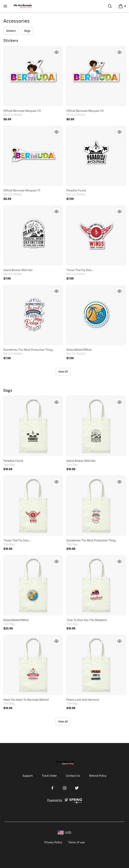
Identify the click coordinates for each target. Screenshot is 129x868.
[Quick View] (56, 52)
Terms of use (76, 842)
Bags (27, 31)
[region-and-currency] (64, 833)
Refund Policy (98, 776)
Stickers (11, 31)
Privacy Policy (53, 842)
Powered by (64, 801)
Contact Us (73, 776)
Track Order (49, 776)
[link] (33, 76)
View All (63, 371)
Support (28, 776)
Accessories (17, 21)
